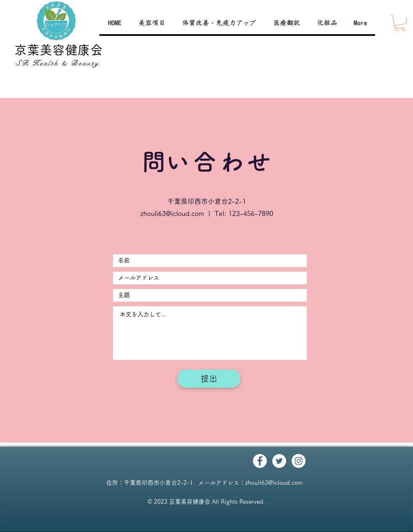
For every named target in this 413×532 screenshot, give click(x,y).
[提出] (209, 379)
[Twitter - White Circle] (279, 461)
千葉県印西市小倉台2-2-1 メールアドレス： (185, 483)
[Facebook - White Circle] (260, 461)
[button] (400, 23)
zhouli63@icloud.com (172, 213)
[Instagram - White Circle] (299, 461)
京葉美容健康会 (59, 50)
